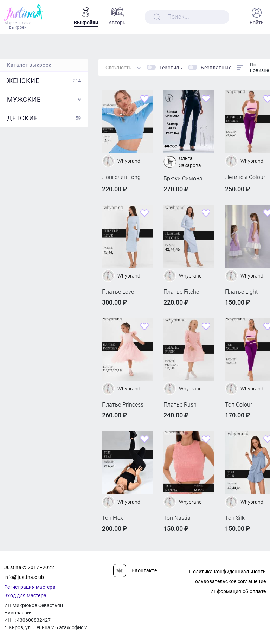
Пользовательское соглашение (229, 581)
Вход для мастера (25, 595)
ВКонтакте (135, 570)
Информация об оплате (238, 591)
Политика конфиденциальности (227, 572)
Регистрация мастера (30, 587)
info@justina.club (24, 577)
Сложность (118, 68)
